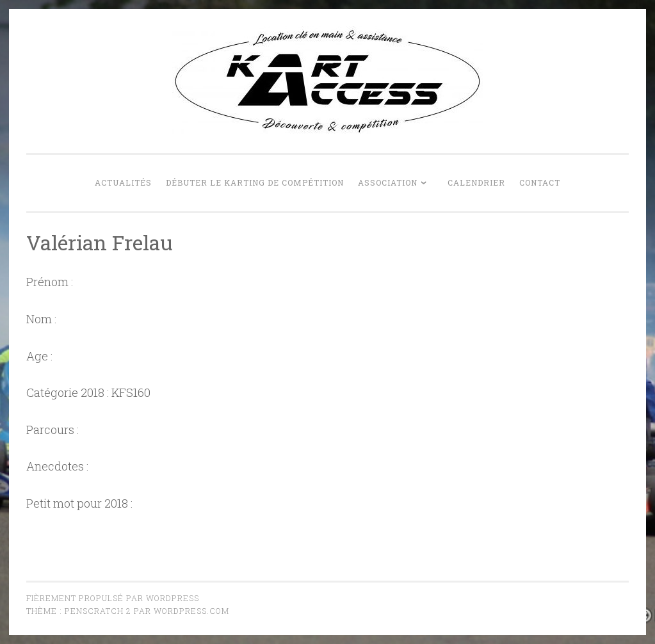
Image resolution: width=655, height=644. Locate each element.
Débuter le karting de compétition (255, 182)
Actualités (123, 182)
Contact (540, 182)
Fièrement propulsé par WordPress (113, 598)
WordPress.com (191, 611)
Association (388, 182)
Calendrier (476, 182)
